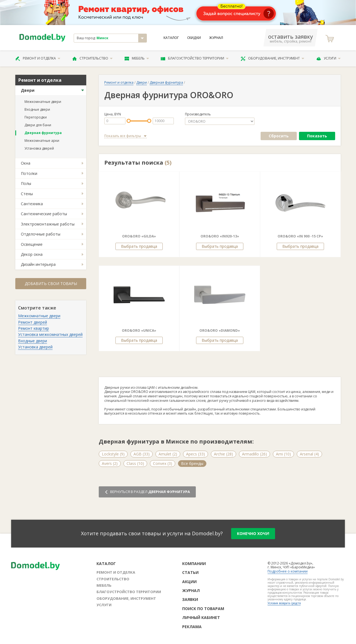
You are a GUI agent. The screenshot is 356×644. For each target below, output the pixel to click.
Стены (27, 194)
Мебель (137, 58)
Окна (26, 163)
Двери (28, 90)
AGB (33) (142, 454)
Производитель (198, 114)
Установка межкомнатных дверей (50, 334)
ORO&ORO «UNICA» (139, 330)
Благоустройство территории (195, 58)
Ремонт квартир (34, 328)
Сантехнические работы (44, 214)
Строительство (92, 58)
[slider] (129, 121)
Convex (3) (163, 463)
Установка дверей (39, 148)
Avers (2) (110, 463)
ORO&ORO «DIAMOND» (220, 330)
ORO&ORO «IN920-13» (220, 236)
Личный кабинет (201, 617)
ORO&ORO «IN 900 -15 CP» (300, 236)
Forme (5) (285, 463)
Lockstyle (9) (113, 454)
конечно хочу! (253, 533)
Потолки (29, 173)
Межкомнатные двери (43, 102)
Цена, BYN (113, 114)
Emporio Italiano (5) (199, 463)
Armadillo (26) (254, 454)
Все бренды (314, 463)
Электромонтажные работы (48, 224)
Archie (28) (223, 454)
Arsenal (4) (309, 454)
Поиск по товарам (203, 609)
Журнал (216, 38)
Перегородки (36, 117)
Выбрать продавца (139, 246)
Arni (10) (283, 454)
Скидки (194, 38)
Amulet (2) (168, 454)
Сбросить (279, 136)
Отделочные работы (41, 234)
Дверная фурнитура (43, 133)
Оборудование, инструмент (272, 58)
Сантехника (32, 204)
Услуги (328, 58)
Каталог (171, 38)
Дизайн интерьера (38, 264)
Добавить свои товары (51, 283)
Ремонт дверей (33, 322)
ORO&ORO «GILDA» (139, 236)
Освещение (32, 244)
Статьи (190, 572)
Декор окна (32, 254)
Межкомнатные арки (42, 141)
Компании (194, 563)
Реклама (192, 627)
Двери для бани (38, 125)
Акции (189, 582)
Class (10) (135, 463)
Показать (317, 136)
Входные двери (37, 109)
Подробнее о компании (288, 571)
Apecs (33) (196, 454)
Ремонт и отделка (38, 58)
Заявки (190, 599)
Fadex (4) (234, 463)
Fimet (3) (259, 463)
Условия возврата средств (284, 603)
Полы (26, 183)
